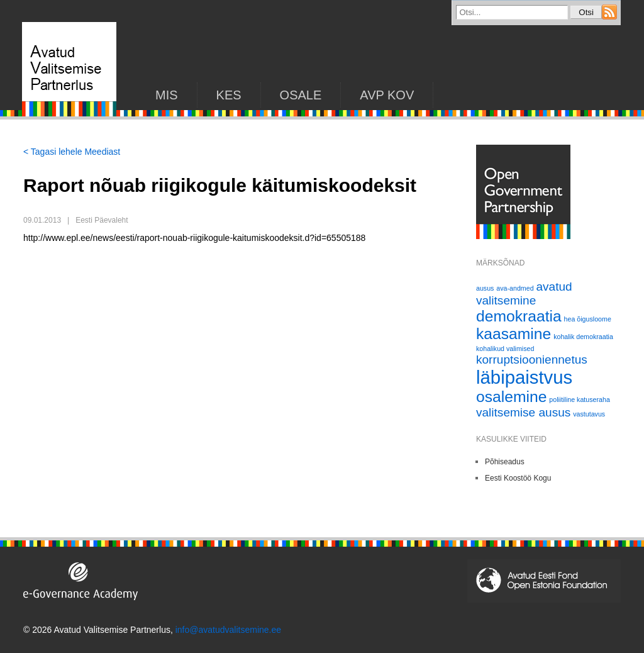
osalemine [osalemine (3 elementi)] (511, 397)
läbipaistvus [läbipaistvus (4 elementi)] (524, 377)
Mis (167, 95)
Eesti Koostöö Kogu (518, 478)
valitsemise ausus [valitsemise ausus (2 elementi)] (523, 412)
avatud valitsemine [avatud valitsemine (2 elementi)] (524, 293)
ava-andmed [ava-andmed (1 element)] (515, 288)
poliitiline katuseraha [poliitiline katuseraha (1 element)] (580, 399)
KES (229, 95)
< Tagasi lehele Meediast (72, 152)
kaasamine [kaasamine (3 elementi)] (514, 334)
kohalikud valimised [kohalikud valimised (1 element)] (505, 349)
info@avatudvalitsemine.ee (228, 630)
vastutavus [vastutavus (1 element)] (589, 414)
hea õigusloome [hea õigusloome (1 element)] (588, 319)
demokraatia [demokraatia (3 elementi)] (519, 316)
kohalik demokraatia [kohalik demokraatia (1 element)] (583, 337)
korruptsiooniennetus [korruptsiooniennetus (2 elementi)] (532, 360)
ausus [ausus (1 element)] (485, 288)
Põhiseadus (505, 462)
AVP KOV (387, 95)
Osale (301, 95)
